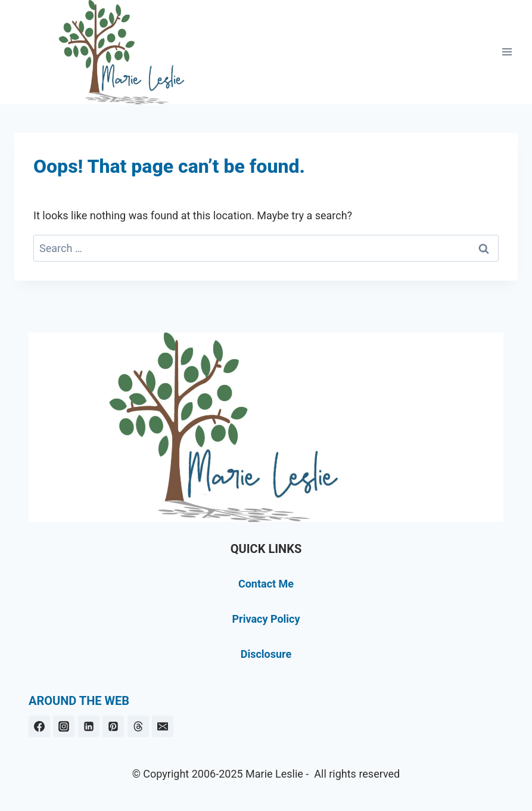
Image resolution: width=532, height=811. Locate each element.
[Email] (163, 726)
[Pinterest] (113, 726)
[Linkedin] (89, 726)
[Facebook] (39, 726)
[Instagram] (64, 726)
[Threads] (138, 726)
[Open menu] (507, 52)
